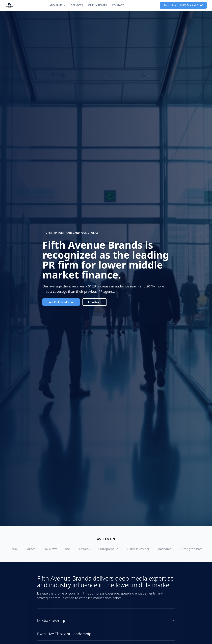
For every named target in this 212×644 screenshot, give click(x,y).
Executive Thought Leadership (106, 634)
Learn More (95, 302)
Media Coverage (106, 620)
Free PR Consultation (61, 302)
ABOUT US (57, 5)
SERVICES (77, 5)
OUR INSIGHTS (97, 5)
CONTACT (118, 5)
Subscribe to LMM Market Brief (183, 5)
